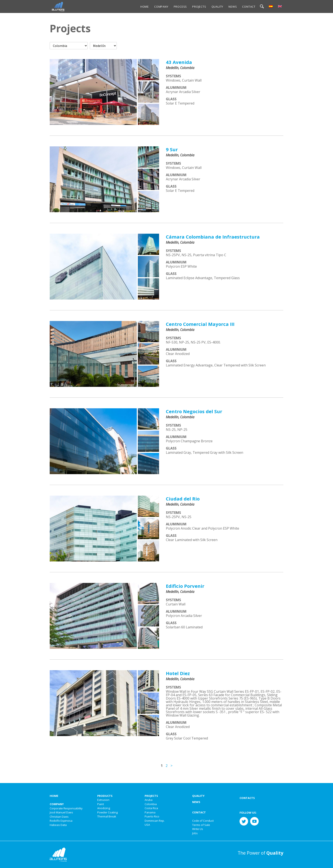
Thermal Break (107, 816)
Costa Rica (151, 808)
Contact (249, 7)
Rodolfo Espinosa (61, 821)
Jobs (195, 833)
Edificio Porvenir (185, 586)
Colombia (151, 804)
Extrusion (103, 800)
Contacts (247, 798)
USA (147, 825)
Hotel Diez (178, 673)
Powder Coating (107, 812)
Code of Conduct (203, 821)
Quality (217, 7)
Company (161, 7)
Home (145, 7)
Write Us (198, 829)
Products (105, 796)
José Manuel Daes (61, 812)
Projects (199, 7)
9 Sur (172, 149)
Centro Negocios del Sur (194, 411)
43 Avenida (179, 62)
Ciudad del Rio (183, 499)
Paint (101, 804)
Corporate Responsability (66, 808)
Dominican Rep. (155, 821)
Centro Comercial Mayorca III (200, 324)
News (233, 7)
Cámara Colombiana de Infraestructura (213, 237)
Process (180, 7)
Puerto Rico (152, 816)
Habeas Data (58, 825)
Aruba (149, 800)
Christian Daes (59, 817)
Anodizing (104, 808)
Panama (150, 812)
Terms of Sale (201, 825)
